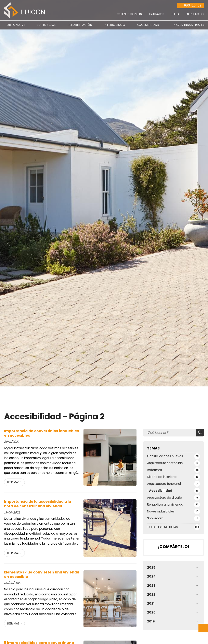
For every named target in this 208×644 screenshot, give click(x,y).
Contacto (195, 14)
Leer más (13, 482)
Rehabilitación (80, 25)
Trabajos (156, 14)
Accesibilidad (148, 25)
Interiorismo (115, 25)
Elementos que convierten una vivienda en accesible (42, 575)
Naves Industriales (189, 25)
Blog (175, 14)
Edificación (47, 25)
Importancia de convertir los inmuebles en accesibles (42, 433)
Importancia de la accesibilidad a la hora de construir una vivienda (38, 504)
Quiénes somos (129, 14)
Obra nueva (16, 25)
